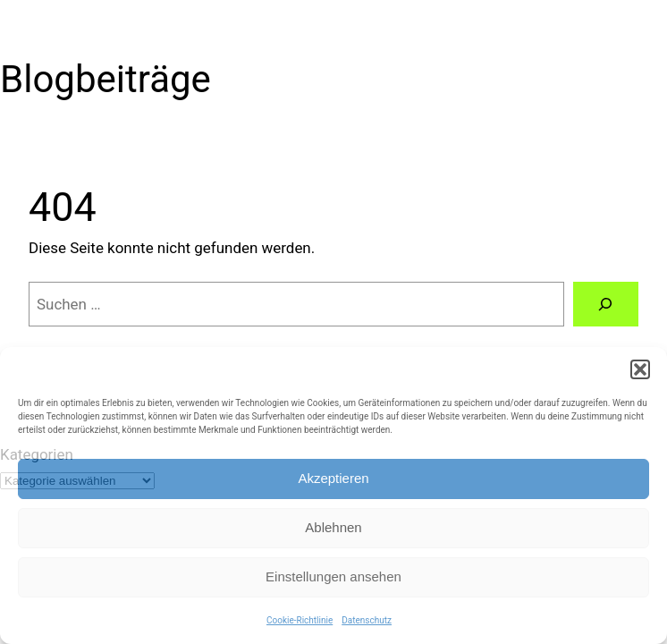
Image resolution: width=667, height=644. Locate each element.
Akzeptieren (333, 478)
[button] (640, 369)
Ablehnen (333, 527)
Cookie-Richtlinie (300, 620)
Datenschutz (367, 620)
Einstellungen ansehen (333, 576)
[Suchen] (606, 305)
